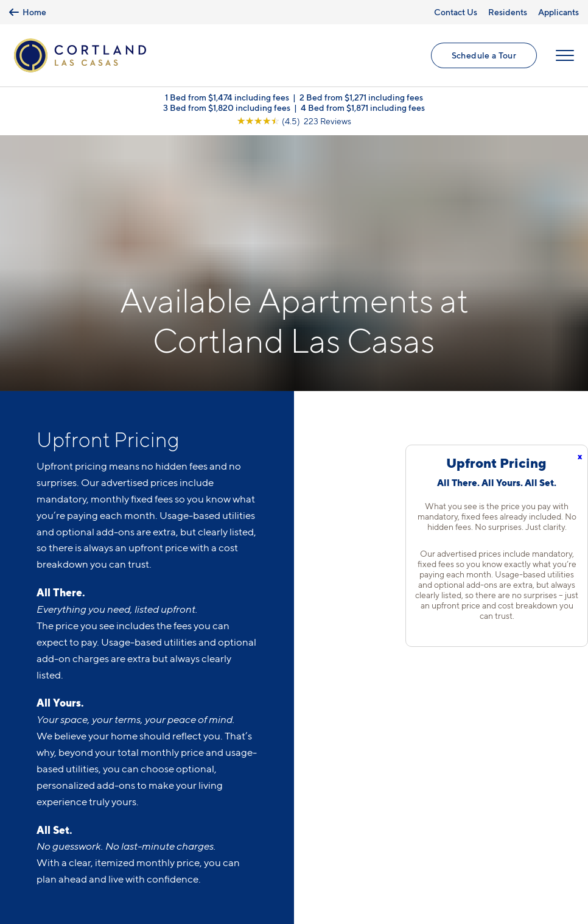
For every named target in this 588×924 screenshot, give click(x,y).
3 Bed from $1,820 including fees (227, 108)
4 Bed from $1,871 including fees (363, 108)
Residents (508, 12)
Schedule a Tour (484, 55)
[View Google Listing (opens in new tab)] (294, 121)
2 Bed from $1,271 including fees (361, 97)
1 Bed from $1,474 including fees (227, 97)
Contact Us (456, 12)
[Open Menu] (565, 55)
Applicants (558, 12)
